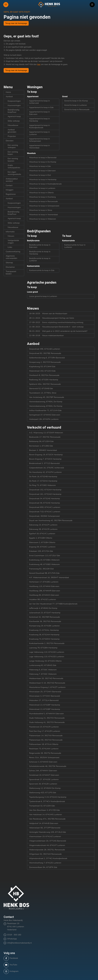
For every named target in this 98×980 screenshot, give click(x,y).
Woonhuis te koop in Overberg (42, 197)
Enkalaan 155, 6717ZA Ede (41, 551)
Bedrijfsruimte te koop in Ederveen (40, 246)
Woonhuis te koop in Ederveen (42, 171)
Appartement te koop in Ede (41, 107)
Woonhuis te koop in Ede (40, 166)
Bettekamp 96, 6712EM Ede (41, 441)
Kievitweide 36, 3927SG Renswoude (45, 621)
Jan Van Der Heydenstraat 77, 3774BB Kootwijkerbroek (53, 604)
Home (8, 92)
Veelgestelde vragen (13, 242)
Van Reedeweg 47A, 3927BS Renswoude (47, 819)
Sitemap (9, 263)
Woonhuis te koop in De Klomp (43, 162)
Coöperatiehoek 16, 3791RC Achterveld (47, 468)
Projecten (12, 136)
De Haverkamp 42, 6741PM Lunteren (45, 472)
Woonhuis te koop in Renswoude (43, 201)
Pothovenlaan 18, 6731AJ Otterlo (44, 744)
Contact (9, 185)
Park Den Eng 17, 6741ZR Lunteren (45, 731)
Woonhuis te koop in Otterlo (41, 193)
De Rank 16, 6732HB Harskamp (43, 477)
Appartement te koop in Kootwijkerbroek (39, 126)
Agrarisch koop (14, 116)
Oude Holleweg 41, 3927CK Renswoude (47, 722)
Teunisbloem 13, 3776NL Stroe (43, 393)
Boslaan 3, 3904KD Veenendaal (43, 450)
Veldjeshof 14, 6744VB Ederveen (44, 823)
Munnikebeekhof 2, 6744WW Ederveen (46, 714)
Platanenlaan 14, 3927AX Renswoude (46, 736)
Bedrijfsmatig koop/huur (13, 111)
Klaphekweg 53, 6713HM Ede (42, 367)
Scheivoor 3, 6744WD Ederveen (43, 762)
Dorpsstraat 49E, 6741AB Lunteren (45, 349)
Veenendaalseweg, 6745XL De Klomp (46, 402)
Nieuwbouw (13, 125)
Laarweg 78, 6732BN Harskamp (43, 648)
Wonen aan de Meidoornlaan (48, 314)
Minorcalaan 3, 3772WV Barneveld (45, 696)
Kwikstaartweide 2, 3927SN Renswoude (47, 643)
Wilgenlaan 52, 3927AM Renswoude (45, 854)
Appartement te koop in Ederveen (39, 113)
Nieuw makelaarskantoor (46, 336)
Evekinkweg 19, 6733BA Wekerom (44, 560)
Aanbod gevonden (12, 131)
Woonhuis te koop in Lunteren (42, 188)
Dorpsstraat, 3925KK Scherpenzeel (44, 516)
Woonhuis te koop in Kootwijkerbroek (45, 184)
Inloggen (10, 190)
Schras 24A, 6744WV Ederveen (43, 771)
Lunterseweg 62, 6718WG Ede (43, 665)
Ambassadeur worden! (12, 180)
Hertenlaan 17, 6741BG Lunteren (44, 582)
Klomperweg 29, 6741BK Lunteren (44, 626)
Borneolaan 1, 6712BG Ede (41, 446)
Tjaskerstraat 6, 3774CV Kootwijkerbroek (47, 801)
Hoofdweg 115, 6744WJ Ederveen (44, 586)
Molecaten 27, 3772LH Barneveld (44, 700)
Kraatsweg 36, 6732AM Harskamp (44, 635)
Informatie (10, 232)
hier (39, 64)
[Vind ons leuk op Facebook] (48, 958)
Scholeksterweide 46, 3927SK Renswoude (48, 766)
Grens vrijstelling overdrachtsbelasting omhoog (56, 322)
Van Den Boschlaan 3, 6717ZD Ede (45, 810)
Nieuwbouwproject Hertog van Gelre (52, 318)
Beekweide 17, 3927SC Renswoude (45, 437)
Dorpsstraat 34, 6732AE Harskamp (45, 499)
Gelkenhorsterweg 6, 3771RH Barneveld (47, 358)
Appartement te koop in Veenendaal (39, 147)
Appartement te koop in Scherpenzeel (39, 140)
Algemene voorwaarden (11, 257)
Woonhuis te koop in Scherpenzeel (44, 206)
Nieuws (11, 236)
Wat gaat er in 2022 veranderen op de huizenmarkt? (58, 331)
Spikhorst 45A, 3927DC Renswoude (45, 384)
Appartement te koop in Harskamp (39, 120)
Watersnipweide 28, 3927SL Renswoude (47, 850)
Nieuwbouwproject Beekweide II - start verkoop (56, 327)
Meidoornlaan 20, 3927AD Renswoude (46, 678)
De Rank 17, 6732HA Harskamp (43, 481)
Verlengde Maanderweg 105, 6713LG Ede (48, 832)
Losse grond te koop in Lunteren (43, 296)
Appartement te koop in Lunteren (39, 133)
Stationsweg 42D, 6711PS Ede (43, 793)
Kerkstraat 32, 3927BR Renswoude (45, 617)
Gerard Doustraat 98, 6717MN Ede (44, 573)
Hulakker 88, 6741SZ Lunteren (43, 599)
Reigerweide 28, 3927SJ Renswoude (45, 753)
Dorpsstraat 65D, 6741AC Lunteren (45, 507)
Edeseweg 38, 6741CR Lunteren (43, 529)
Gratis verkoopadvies (14, 166)
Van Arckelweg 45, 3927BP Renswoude (47, 397)
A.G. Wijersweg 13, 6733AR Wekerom (46, 433)
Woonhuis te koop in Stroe (41, 210)
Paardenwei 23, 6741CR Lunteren (44, 727)
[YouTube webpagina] (48, 965)
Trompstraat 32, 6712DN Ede (42, 806)
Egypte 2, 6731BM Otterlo (41, 538)
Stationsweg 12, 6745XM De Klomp (45, 788)
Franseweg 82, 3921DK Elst (41, 569)
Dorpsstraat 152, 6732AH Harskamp (45, 490)
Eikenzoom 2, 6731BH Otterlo (42, 542)
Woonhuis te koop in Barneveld (43, 158)
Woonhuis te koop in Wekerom (43, 219)
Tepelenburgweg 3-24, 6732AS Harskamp (48, 797)
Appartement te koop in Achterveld (39, 102)
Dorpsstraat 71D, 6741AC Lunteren (45, 512)
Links (10, 247)
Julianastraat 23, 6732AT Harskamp (45, 613)
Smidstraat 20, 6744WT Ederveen (44, 775)
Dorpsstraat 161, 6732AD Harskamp (45, 494)
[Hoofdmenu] (92, 5)
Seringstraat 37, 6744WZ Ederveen (45, 415)
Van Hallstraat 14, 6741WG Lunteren (46, 815)
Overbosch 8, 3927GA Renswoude (44, 375)
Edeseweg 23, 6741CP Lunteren (43, 525)
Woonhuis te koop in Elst (40, 175)
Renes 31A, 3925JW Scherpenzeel (44, 758)
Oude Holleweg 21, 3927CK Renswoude (47, 718)
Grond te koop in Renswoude (77, 110)
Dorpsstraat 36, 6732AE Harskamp (45, 503)
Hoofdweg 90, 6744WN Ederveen (44, 595)
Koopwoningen (14, 101)
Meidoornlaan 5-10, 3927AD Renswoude (47, 683)
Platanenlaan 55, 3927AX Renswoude (46, 740)
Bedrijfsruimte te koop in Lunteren (40, 260)
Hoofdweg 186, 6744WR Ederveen (45, 591)
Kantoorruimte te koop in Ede (42, 270)
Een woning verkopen (13, 146)
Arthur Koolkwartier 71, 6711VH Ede (45, 410)
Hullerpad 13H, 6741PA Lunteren (44, 419)
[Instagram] (48, 971)
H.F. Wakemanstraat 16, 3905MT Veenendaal (49, 578)
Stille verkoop (14, 121)
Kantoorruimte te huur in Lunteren (75, 246)
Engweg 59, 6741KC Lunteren (42, 547)
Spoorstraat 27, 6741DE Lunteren (44, 779)
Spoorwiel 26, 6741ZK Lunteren (43, 784)
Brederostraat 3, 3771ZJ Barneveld (44, 463)
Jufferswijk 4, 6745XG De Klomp (43, 608)
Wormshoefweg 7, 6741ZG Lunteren (45, 863)
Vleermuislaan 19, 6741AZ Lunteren (45, 836)
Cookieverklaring (13, 252)
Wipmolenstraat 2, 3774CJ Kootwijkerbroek (48, 858)
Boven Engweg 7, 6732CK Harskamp (45, 459)
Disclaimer (10, 267)
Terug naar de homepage (16, 23)
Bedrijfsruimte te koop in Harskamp (40, 253)
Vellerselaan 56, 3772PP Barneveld (45, 828)
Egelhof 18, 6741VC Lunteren (42, 534)
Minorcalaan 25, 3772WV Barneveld (45, 692)
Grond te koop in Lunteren (76, 105)
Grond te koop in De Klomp (76, 101)
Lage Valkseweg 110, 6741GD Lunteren (47, 652)
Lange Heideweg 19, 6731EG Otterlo (45, 661)
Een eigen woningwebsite (14, 173)
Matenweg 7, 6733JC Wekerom (43, 674)
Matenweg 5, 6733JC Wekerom (43, 670)
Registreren (11, 194)
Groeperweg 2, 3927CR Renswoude (45, 362)
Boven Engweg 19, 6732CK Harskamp (46, 455)
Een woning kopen (13, 153)
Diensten (10, 141)
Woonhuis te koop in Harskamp (43, 180)
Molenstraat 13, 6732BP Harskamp (45, 705)
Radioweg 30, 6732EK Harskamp (44, 380)
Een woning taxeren (13, 160)
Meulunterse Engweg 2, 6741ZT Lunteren (47, 687)
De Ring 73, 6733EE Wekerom (42, 485)
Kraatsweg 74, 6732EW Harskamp (44, 639)
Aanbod (9, 97)
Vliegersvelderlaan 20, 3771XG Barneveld (48, 841)
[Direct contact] (6, 5)
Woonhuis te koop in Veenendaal (43, 215)
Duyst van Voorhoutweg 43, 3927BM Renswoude (51, 521)
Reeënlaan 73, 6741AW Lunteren (44, 749)
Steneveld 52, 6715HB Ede (41, 389)
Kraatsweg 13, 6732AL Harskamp (44, 630)
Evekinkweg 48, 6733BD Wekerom (44, 564)
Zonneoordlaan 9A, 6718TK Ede (43, 867)
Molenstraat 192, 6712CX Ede (42, 371)
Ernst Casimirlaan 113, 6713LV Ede (45, 556)
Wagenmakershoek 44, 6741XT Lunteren (47, 845)
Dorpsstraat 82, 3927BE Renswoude (45, 353)
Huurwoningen (14, 105)
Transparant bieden (11, 273)
